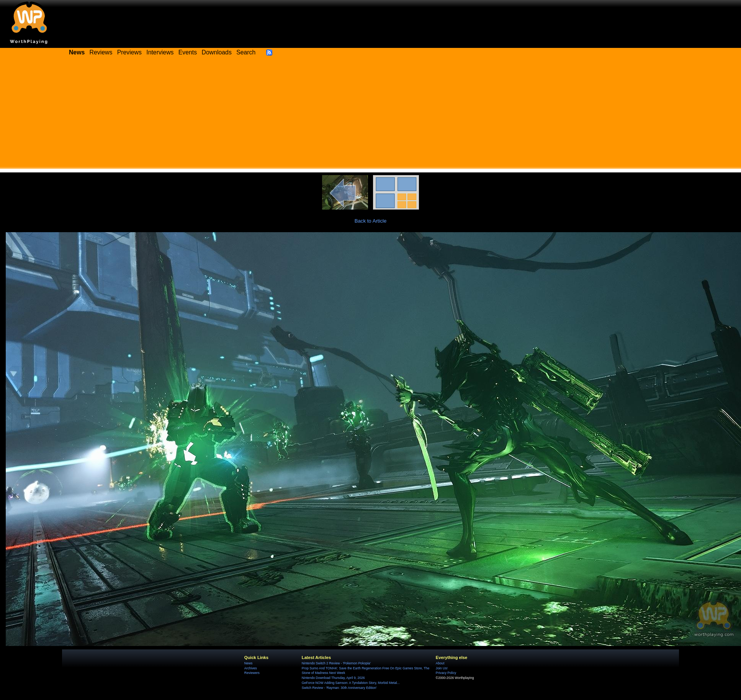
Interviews (160, 52)
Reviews (101, 52)
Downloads (217, 52)
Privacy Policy (446, 673)
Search (246, 52)
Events (188, 52)
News (248, 663)
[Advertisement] (371, 115)
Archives (251, 668)
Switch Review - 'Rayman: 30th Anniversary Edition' (339, 688)
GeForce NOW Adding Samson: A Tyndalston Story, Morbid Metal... (351, 683)
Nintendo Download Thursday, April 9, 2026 (333, 678)
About (440, 663)
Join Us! (442, 668)
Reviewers (252, 673)
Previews (129, 52)
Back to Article (371, 221)
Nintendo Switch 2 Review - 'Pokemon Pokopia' (336, 663)
